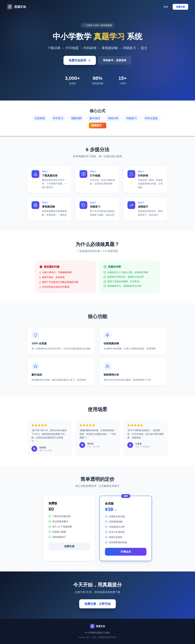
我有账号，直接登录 (115, 60)
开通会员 (126, 552)
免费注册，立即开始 (97, 604)
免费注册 (180, 7)
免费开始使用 (80, 60)
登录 (166, 7)
